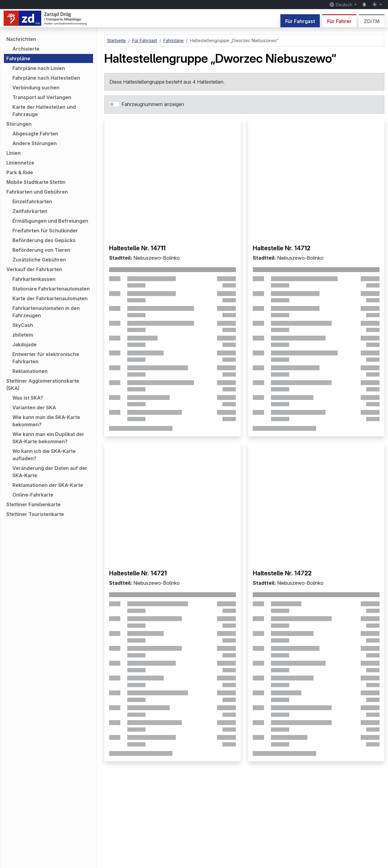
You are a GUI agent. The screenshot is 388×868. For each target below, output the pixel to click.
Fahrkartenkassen (34, 279)
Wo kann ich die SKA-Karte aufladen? (44, 455)
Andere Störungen (35, 143)
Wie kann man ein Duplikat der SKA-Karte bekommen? (48, 438)
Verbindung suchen (36, 88)
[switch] (114, 104)
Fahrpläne (18, 58)
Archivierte (26, 49)
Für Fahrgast (300, 21)
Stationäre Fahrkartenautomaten (51, 289)
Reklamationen (30, 371)
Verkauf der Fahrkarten (34, 269)
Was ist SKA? (28, 398)
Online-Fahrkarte (33, 495)
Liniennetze (20, 163)
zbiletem (23, 335)
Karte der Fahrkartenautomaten (50, 298)
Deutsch (341, 5)
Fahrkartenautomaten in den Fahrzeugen (46, 312)
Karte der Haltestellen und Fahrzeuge (44, 111)
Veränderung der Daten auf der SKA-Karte (50, 472)
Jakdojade (25, 344)
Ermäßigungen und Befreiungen (50, 221)
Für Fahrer (339, 21)
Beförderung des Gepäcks (44, 240)
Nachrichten (21, 39)
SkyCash (23, 325)
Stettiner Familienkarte (33, 504)
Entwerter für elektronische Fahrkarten (46, 358)
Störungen (19, 124)
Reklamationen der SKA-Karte (48, 485)
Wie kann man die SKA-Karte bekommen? (46, 421)
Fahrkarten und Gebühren (37, 192)
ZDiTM (372, 21)
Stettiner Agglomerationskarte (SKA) (43, 384)
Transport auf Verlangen (42, 97)
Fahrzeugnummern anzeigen (153, 104)
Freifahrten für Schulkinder (45, 231)
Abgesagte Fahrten (35, 134)
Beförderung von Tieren (41, 250)
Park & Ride (20, 172)
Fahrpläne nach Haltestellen (46, 78)
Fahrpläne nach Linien (39, 68)
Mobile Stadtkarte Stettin (36, 182)
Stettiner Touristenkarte (35, 514)
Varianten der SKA (34, 407)
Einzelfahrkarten (32, 201)
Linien (13, 153)
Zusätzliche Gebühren (39, 260)
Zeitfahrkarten (30, 211)
